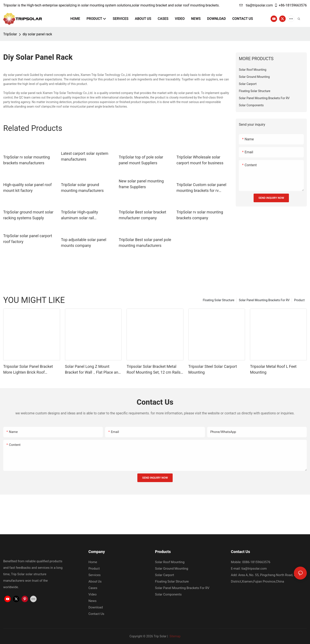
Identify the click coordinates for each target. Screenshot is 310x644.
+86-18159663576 (291, 5)
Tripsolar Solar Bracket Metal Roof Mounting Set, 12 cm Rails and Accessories (153, 370)
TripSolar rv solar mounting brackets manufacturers (26, 160)
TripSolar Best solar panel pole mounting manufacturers (145, 243)
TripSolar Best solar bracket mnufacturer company (143, 215)
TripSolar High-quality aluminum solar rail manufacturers (79, 215)
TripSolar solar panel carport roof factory (28, 239)
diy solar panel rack (37, 34)
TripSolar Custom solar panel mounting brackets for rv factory (201, 188)
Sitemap (175, 636)
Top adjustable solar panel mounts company (84, 243)
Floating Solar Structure (219, 300)
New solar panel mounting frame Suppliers (141, 184)
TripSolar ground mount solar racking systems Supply (28, 215)
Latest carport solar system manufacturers (85, 156)
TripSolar (10, 34)
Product (299, 300)
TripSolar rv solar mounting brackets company (200, 215)
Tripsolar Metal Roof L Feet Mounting (273, 369)
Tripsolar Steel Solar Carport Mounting (213, 369)
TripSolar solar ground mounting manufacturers (82, 188)
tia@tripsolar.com (256, 5)
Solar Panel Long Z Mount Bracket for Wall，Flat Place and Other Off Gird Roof (93, 370)
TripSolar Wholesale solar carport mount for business (200, 160)
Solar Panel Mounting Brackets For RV (264, 300)
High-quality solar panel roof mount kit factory (27, 188)
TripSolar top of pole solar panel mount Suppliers (141, 160)
